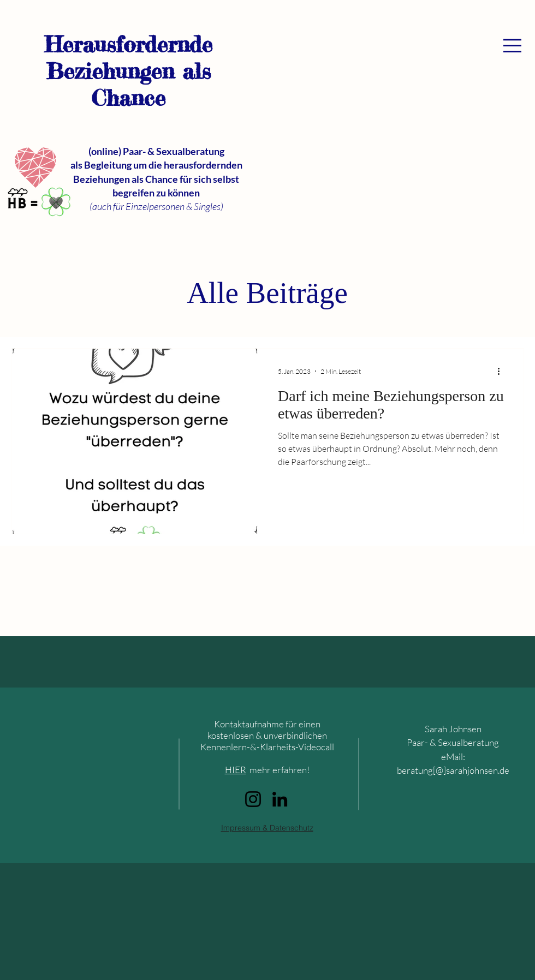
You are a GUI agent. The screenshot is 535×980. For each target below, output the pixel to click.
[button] (512, 46)
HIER (236, 770)
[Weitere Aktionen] (502, 371)
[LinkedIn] (280, 799)
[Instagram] (253, 799)
